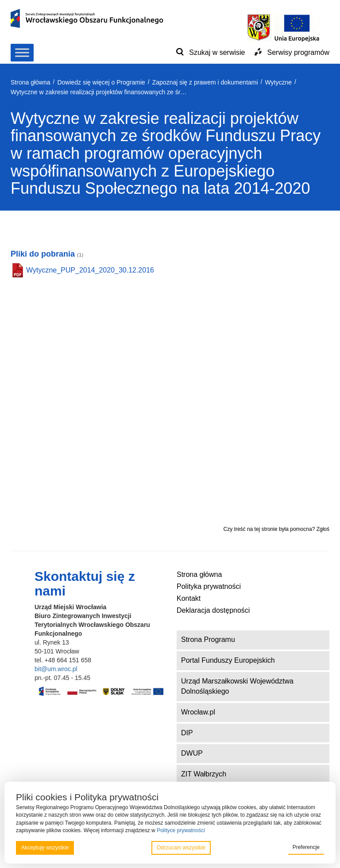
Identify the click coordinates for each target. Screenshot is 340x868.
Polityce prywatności (181, 830)
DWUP (192, 753)
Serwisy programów (298, 52)
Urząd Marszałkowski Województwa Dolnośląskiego (237, 686)
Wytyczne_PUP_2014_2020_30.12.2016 (90, 270)
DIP (187, 733)
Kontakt (189, 598)
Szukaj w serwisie (217, 52)
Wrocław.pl (198, 712)
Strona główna (199, 574)
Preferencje (306, 847)
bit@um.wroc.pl (56, 669)
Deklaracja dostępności (213, 610)
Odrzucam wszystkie (181, 848)
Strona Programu (208, 639)
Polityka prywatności (209, 586)
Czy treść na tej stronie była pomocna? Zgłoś (276, 529)
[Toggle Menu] (22, 52)
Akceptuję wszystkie (45, 848)
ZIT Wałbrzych (204, 774)
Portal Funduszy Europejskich (228, 660)
